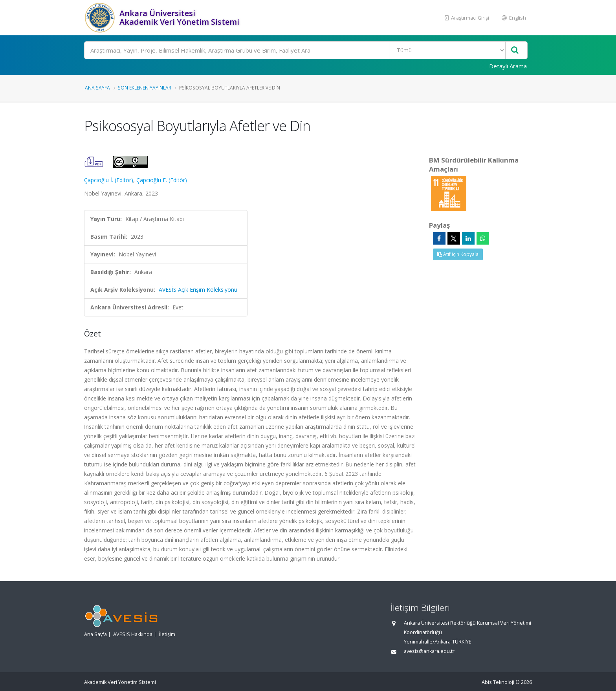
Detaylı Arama (508, 66)
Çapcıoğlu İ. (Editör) (109, 180)
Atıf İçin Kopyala (458, 254)
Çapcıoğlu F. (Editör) (162, 180)
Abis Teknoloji (498, 682)
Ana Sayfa (97, 88)
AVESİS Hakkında (133, 634)
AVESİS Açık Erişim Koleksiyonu (198, 290)
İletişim (167, 634)
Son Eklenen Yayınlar (145, 88)
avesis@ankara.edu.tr (429, 651)
